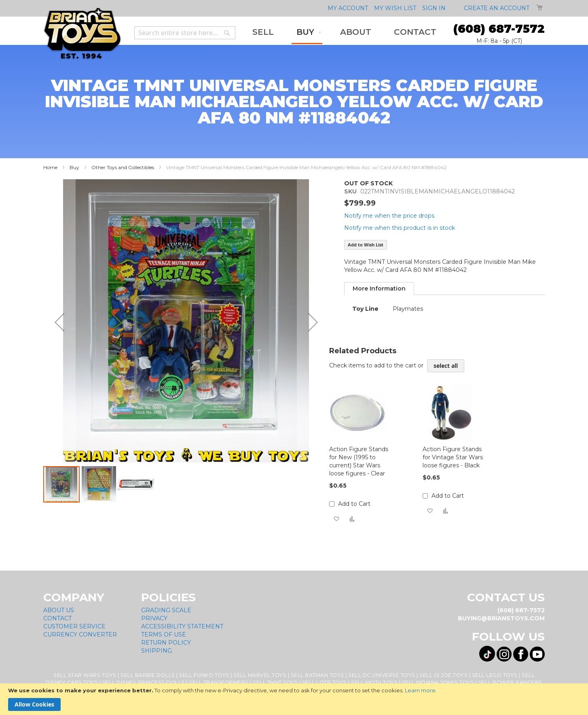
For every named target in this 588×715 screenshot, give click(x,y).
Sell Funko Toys (204, 675)
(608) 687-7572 (499, 29)
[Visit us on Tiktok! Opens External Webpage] (487, 654)
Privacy (154, 618)
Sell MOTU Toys (374, 682)
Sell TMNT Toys (275, 682)
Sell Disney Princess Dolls (144, 682)
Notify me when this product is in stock (400, 228)
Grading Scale (166, 610)
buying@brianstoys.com (501, 618)
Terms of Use (164, 634)
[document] (294, 699)
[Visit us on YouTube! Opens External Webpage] (537, 654)
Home (50, 167)
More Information (379, 289)
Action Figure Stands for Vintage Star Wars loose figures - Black (453, 457)
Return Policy (166, 643)
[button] (59, 322)
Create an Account (497, 8)
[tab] (379, 289)
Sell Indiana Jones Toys (438, 682)
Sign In (434, 8)
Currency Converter (80, 634)
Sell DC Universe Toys (382, 675)
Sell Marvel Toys (260, 675)
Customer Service (74, 626)
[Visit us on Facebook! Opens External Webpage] (521, 654)
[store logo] (82, 34)
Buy (74, 167)
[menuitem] (263, 32)
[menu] (344, 33)
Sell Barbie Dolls (148, 675)
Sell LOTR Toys (325, 682)
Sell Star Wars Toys (85, 675)
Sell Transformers (219, 682)
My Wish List (395, 8)
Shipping (157, 651)
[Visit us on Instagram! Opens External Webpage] (504, 654)
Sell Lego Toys (495, 675)
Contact (57, 618)
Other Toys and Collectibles (123, 167)
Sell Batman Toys (317, 675)
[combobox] (185, 33)
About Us (59, 610)
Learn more (420, 690)
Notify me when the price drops (389, 216)
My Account (348, 8)
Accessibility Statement (182, 626)
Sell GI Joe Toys (443, 675)
